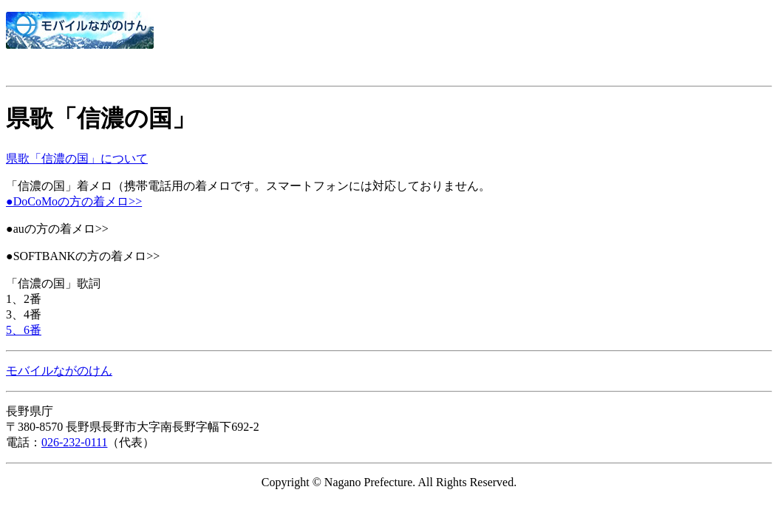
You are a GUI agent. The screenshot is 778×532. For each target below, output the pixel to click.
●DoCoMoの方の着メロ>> (74, 201)
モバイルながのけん (59, 371)
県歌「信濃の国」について (77, 158)
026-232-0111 (74, 442)
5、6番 (24, 330)
